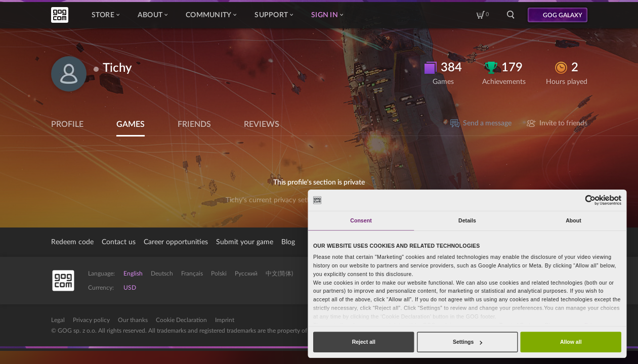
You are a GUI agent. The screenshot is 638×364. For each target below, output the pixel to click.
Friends (194, 124)
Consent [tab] (361, 220)
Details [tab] (467, 220)
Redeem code (72, 242)
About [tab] (573, 220)
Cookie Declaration (181, 320)
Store (105, 15)
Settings (467, 342)
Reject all (364, 342)
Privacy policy (91, 320)
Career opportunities (176, 242)
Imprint (225, 320)
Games (131, 124)
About (153, 15)
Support (274, 15)
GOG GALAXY (563, 15)
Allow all (571, 342)
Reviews (262, 124)
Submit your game (245, 242)
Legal (58, 320)
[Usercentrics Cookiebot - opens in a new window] (591, 200)
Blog (288, 242)
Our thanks (133, 320)
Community (211, 15)
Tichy (117, 68)
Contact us (119, 242)
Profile (67, 124)
